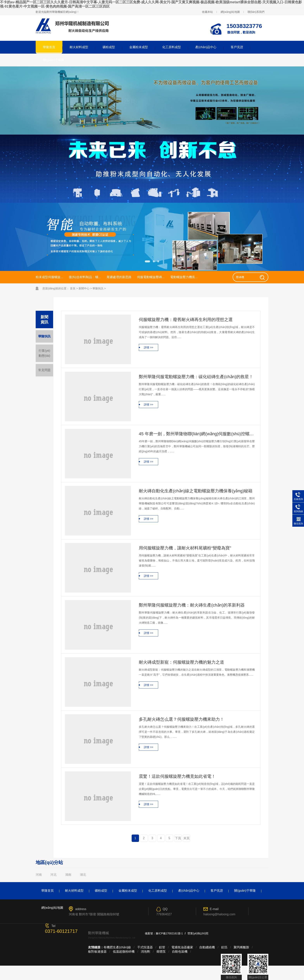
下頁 (178, 838)
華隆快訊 (98, 288)
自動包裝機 (180, 952)
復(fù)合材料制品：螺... (85, 277)
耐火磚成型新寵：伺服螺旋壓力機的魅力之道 (181, 662)
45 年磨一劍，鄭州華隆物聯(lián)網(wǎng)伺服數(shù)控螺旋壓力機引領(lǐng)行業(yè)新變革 (197, 434)
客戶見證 (237, 47)
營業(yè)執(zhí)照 (198, 933)
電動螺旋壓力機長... (184, 277)
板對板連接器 (97, 952)
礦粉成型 (109, 47)
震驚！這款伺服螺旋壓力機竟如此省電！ (177, 776)
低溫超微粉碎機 (124, 952)
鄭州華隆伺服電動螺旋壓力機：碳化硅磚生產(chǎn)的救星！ (196, 377)
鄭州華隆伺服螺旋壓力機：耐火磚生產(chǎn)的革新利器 (192, 605)
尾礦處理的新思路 (119, 277)
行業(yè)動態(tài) (44, 353)
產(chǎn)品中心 (206, 47)
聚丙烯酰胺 (241, 947)
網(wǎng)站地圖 (230, 12)
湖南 (68, 875)
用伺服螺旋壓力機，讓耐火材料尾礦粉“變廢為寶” (185, 548)
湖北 (83, 875)
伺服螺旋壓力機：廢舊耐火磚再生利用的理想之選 (186, 320)
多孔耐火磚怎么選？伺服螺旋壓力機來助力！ (181, 719)
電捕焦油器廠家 (182, 947)
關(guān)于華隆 (54, 60)
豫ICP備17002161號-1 (169, 933)
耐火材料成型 (79, 47)
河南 (39, 875)
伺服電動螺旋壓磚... (151, 277)
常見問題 (44, 370)
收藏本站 (207, 12)
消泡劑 (145, 952)
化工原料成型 (172, 47)
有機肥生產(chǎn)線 (117, 947)
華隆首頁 (49, 47)
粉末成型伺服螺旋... (49, 277)
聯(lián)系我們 (256, 12)
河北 (54, 875)
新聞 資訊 (44, 319)
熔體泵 (161, 952)
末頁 (187, 838)
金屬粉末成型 (139, 47)
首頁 (73, 288)
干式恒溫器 (145, 947)
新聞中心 (84, 288)
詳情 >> (149, 347)
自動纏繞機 (207, 947)
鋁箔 (224, 947)
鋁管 (162, 947)
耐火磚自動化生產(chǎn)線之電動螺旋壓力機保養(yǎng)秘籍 (196, 491)
